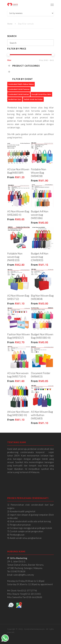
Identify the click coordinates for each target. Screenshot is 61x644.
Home (10, 24)
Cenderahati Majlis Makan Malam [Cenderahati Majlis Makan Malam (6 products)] (21, 84)
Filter (9, 60)
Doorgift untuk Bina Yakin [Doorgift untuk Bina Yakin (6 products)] (41, 94)
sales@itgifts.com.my (24, 575)
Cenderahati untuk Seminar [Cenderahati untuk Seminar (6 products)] (19, 94)
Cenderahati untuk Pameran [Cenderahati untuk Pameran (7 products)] (19, 89)
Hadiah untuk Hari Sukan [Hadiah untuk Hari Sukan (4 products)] (33, 99)
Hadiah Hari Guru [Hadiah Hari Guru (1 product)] (15, 99)
